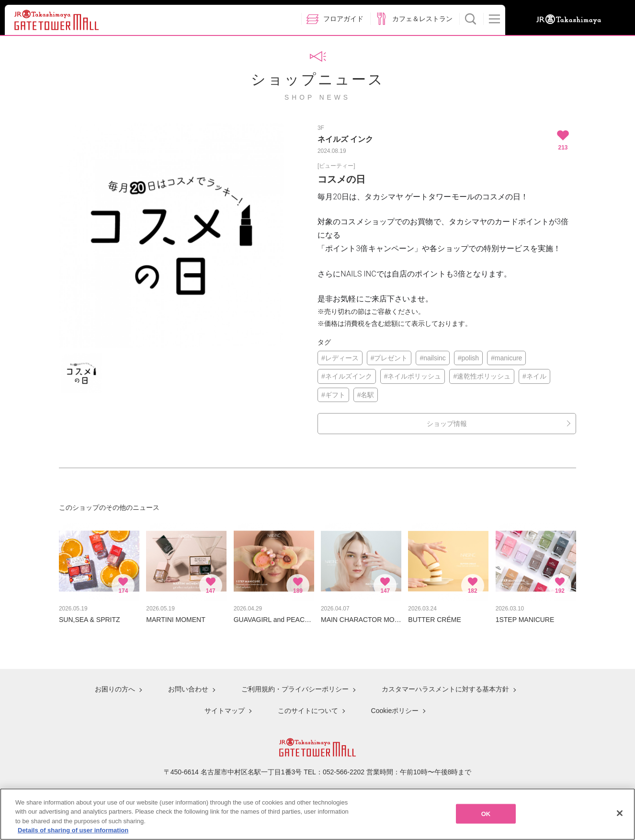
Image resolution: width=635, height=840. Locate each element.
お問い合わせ (188, 689)
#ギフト (333, 395)
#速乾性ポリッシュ (482, 376)
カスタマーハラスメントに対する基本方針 (445, 689)
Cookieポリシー (395, 711)
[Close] (620, 819)
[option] (171, 236)
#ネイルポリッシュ (413, 376)
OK (486, 819)
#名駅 (366, 395)
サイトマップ (225, 711)
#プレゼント (389, 358)
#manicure (506, 358)
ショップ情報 (447, 424)
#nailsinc (432, 358)
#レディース (340, 358)
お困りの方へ (115, 689)
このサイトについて (308, 711)
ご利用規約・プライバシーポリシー (295, 689)
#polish (468, 358)
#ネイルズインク (347, 376)
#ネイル (534, 376)
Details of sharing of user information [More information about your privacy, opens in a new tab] (73, 836)
